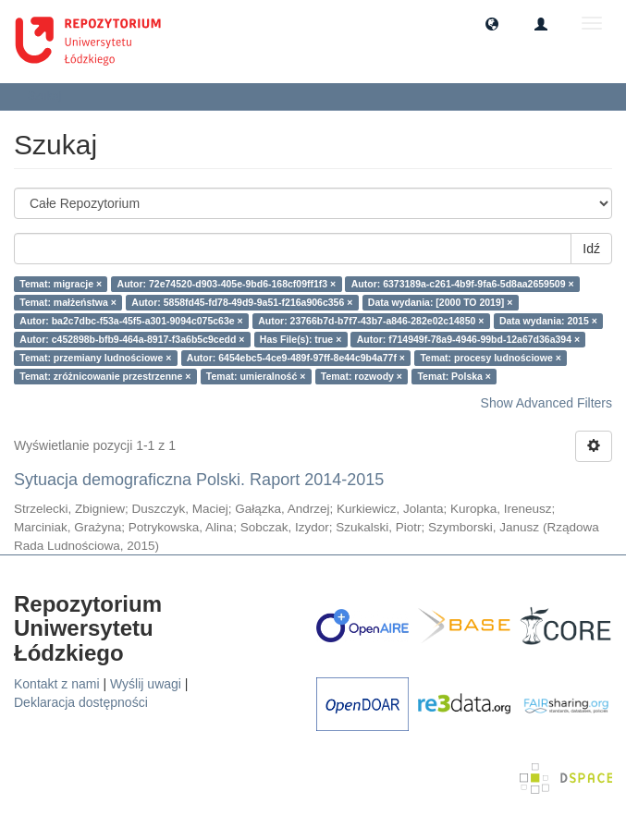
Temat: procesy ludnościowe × (490, 358)
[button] (492, 23)
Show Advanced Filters (546, 403)
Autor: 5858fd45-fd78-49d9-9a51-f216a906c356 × (242, 302)
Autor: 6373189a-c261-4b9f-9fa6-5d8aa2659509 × (463, 284)
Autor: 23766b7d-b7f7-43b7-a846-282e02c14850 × (371, 321)
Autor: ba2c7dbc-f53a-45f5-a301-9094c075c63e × (131, 321)
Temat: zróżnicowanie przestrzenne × (105, 376)
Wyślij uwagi (146, 684)
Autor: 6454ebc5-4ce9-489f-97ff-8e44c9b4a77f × (296, 358)
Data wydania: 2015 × (548, 321)
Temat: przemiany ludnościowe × (95, 358)
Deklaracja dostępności (81, 702)
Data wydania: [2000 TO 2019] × (441, 302)
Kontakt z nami (57, 684)
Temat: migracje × (61, 284)
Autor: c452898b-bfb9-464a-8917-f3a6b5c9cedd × (132, 339)
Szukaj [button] (50, 96)
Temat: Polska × (454, 376)
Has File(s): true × (301, 339)
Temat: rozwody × (362, 376)
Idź (591, 249)
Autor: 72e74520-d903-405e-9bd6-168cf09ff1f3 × (227, 284)
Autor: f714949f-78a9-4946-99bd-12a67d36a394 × (468, 339)
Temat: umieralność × (256, 376)
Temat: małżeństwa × (68, 302)
